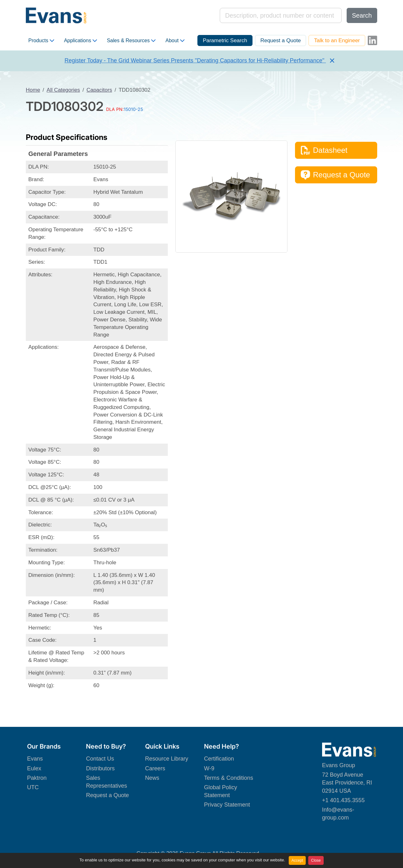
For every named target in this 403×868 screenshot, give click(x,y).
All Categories (63, 90)
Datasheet (324, 150)
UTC (33, 787)
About (175, 41)
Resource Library (167, 759)
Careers (155, 768)
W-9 (209, 768)
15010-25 (133, 109)
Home (33, 90)
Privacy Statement (227, 805)
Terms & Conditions (229, 778)
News (152, 778)
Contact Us (100, 759)
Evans (35, 759)
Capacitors (99, 90)
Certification (219, 759)
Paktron (37, 778)
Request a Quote (281, 40)
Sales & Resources (131, 41)
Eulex (34, 768)
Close (316, 860)
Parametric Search (225, 40)
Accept (297, 860)
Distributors (100, 768)
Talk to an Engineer (337, 40)
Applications (80, 41)
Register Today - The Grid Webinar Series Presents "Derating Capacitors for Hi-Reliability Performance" (195, 60)
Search (362, 15)
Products (41, 41)
